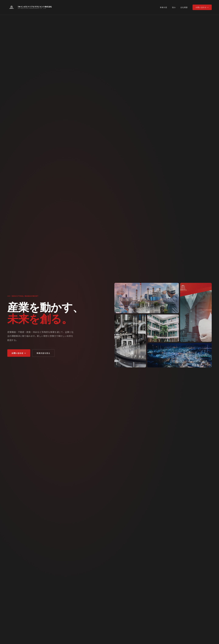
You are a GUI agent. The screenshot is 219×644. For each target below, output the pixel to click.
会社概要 (184, 7)
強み (174, 7)
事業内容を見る (43, 353)
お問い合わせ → (202, 7)
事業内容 (163, 7)
